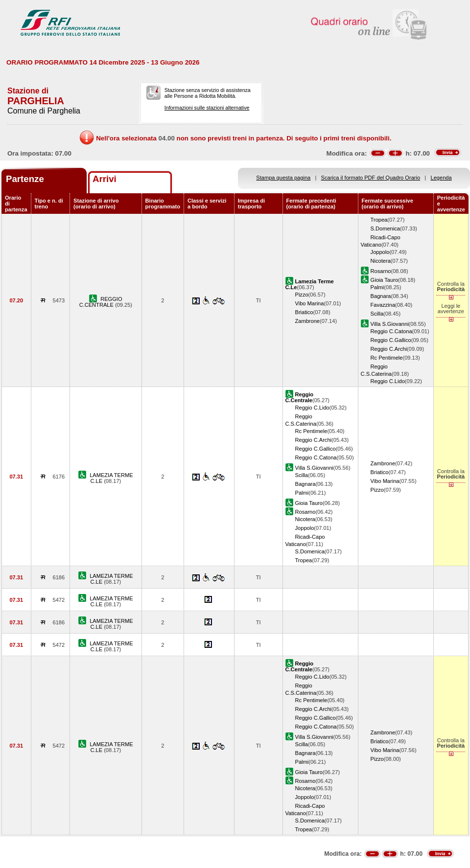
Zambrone (308, 321)
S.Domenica (385, 228)
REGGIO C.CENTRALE (101, 302)
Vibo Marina (310, 303)
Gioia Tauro (384, 280)
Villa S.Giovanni (390, 324)
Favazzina (383, 305)
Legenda (441, 178)
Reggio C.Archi (389, 349)
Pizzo (302, 295)
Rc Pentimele (387, 358)
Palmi (377, 287)
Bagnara (381, 296)
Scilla (377, 314)
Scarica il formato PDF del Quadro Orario (371, 178)
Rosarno (381, 271)
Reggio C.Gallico (391, 340)
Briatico (304, 312)
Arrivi (105, 179)
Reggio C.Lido (388, 381)
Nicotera (381, 261)
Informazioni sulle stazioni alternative (207, 108)
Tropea (379, 220)
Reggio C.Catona (391, 331)
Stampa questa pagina (283, 178)
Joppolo (380, 252)
